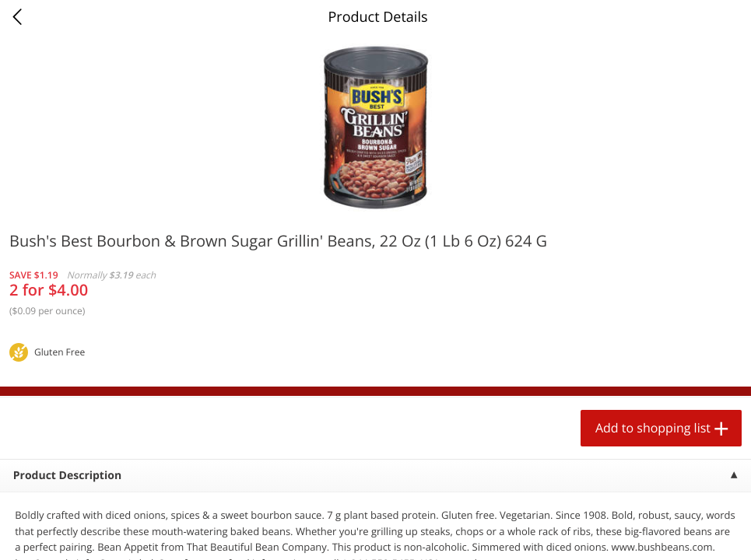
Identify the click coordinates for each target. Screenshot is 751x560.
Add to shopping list (653, 428)
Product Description (67, 476)
